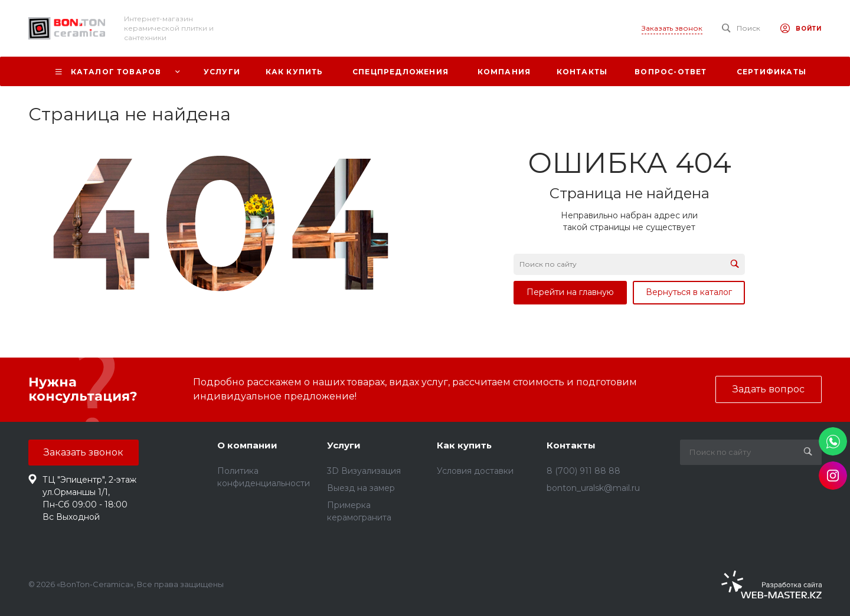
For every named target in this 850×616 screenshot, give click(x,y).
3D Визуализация (364, 471)
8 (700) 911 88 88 (583, 471)
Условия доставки (475, 471)
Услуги (344, 445)
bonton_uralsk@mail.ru (593, 488)
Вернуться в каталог (689, 292)
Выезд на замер (361, 488)
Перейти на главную (570, 292)
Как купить (464, 445)
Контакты (571, 445)
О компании (247, 445)
